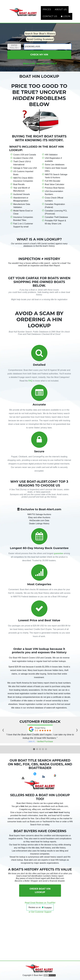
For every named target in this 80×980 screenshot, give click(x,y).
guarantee (59, 553)
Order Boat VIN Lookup (40, 891)
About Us (61, 9)
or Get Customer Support (40, 912)
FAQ (30, 381)
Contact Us (50, 16)
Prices (47, 9)
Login (66, 16)
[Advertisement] (40, 931)
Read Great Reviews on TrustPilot (40, 903)
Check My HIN (39, 55)
